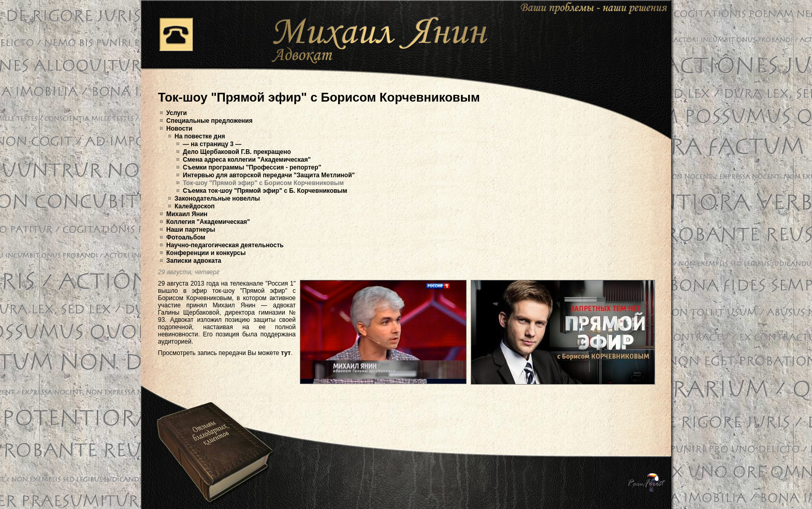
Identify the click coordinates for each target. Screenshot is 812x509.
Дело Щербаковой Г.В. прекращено (237, 152)
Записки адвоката (194, 261)
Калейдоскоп (195, 206)
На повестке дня (200, 136)
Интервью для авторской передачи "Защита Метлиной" (269, 175)
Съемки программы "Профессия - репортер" (252, 167)
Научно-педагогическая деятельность (225, 245)
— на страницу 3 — (212, 144)
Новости (179, 129)
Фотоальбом (186, 237)
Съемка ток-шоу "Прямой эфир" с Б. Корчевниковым (265, 191)
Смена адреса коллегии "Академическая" (247, 160)
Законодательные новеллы (217, 199)
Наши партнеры (191, 230)
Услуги (177, 113)
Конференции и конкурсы (206, 253)
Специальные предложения (209, 121)
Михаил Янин (187, 214)
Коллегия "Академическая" (208, 222)
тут (286, 353)
